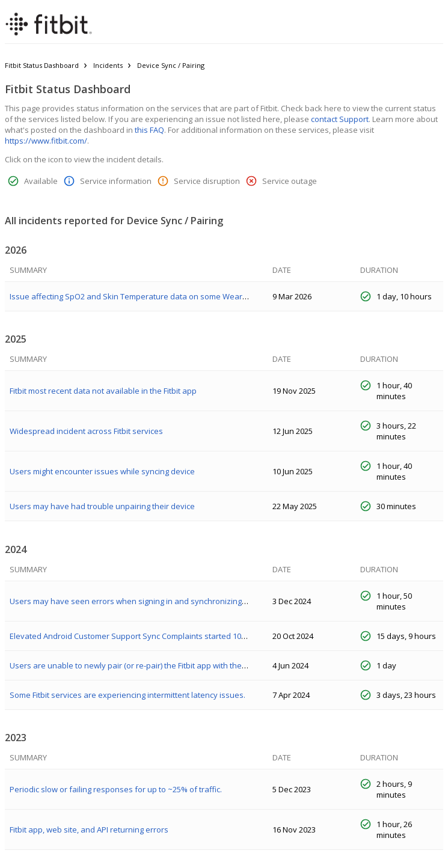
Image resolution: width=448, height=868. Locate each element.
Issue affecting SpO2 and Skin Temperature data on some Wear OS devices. (148, 296)
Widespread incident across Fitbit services (86, 431)
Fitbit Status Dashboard (42, 65)
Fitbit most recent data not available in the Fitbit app (103, 391)
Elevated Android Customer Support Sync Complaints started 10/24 (131, 636)
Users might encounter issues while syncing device (102, 471)
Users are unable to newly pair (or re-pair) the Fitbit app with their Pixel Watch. (151, 665)
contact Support (340, 119)
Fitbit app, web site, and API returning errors (89, 830)
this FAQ (149, 130)
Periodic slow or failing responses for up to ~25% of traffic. (116, 789)
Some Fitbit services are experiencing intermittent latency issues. (127, 695)
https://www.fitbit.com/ (46, 141)
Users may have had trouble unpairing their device (102, 506)
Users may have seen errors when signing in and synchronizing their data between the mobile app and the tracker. (219, 601)
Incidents (108, 65)
